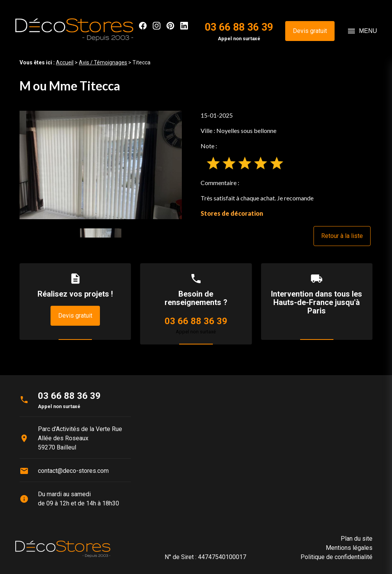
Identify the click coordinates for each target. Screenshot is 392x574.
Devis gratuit (310, 31)
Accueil (65, 62)
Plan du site (357, 539)
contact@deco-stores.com (73, 471)
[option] (101, 165)
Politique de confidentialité (336, 557)
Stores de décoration (232, 213)
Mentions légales (349, 548)
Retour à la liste (342, 236)
